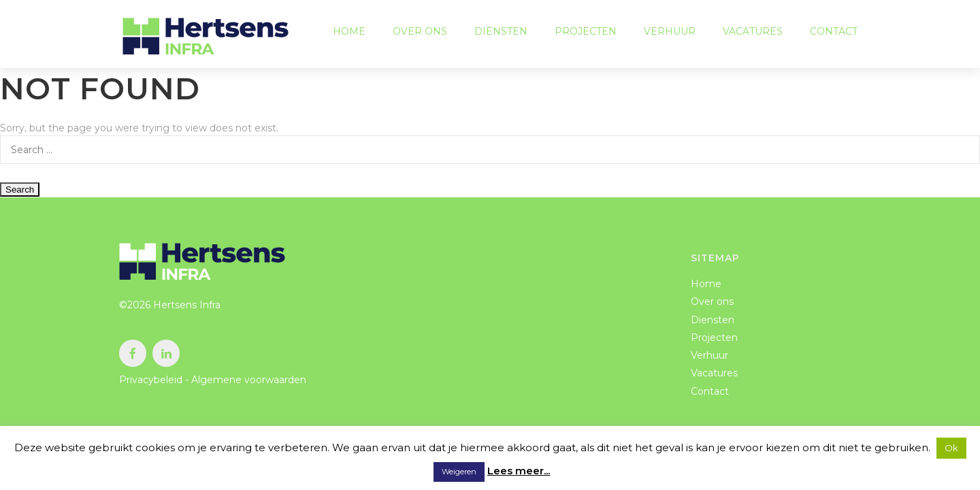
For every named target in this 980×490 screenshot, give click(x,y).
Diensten (501, 34)
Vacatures (753, 34)
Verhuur (670, 34)
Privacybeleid (151, 380)
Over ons (420, 34)
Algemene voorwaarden (249, 380)
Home (349, 34)
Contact (834, 34)
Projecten (586, 34)
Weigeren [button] (459, 472)
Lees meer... (519, 471)
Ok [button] (951, 448)
